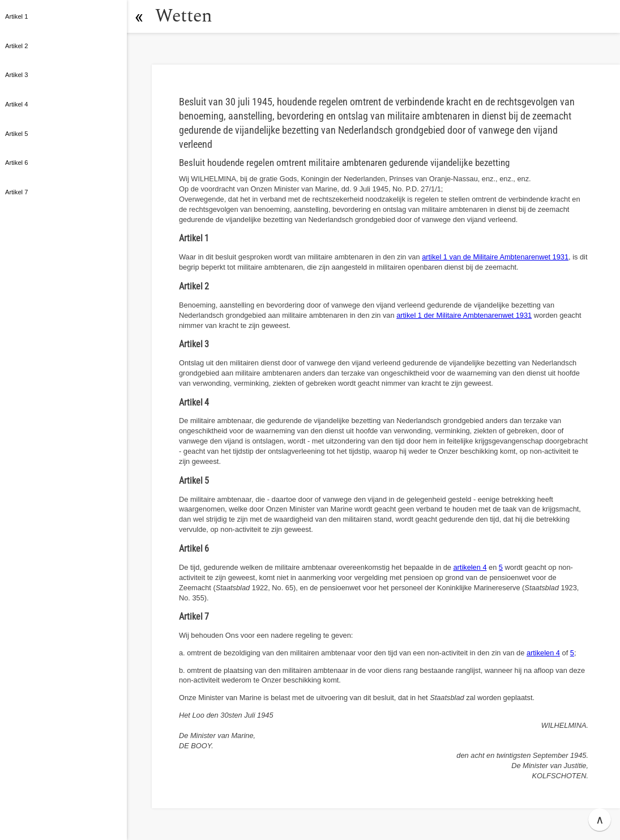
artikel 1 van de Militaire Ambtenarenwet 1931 (495, 257)
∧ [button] (600, 820)
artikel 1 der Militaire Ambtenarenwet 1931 (464, 315)
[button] (139, 16)
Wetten (184, 16)
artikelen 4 (470, 567)
